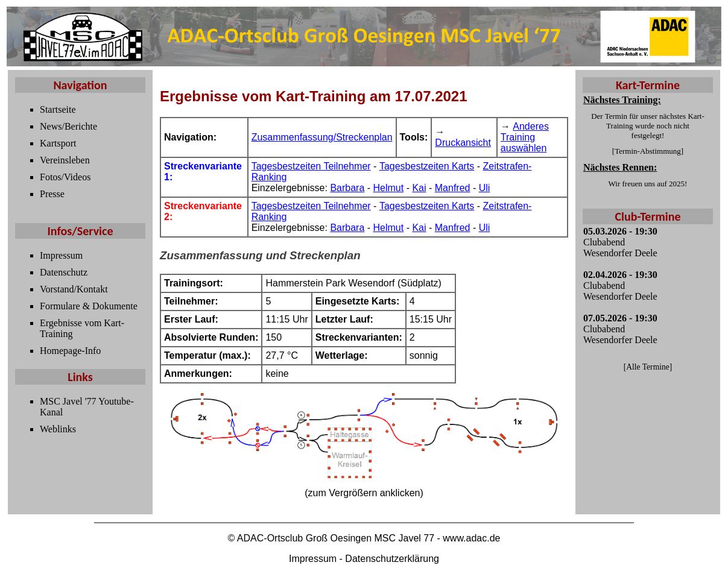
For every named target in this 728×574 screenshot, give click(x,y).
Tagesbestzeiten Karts (427, 166)
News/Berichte (68, 126)
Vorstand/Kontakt (74, 289)
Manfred (453, 188)
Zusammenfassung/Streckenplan (322, 137)
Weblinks (58, 429)
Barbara (347, 188)
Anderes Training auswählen (525, 137)
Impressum (61, 255)
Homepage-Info (70, 351)
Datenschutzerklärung (392, 559)
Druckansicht (463, 143)
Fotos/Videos (65, 177)
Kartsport (58, 143)
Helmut (389, 188)
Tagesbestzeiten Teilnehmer (311, 166)
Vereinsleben (65, 160)
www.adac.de (471, 538)
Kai (419, 188)
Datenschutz (64, 272)
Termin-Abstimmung (648, 151)
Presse (52, 194)
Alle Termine (648, 367)
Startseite (58, 109)
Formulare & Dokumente (89, 306)
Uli (485, 188)
